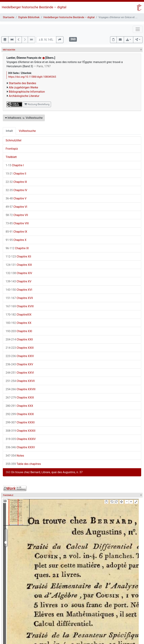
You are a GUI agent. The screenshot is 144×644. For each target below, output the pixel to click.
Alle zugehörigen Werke (23, 87)
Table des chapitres (23, 464)
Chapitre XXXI (20, 414)
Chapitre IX (16, 232)
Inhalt (9, 131)
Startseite (9, 17)
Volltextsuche (27, 131)
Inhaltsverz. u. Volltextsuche (24, 118)
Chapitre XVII (19, 298)
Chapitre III (16, 182)
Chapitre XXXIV (21, 439)
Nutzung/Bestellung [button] (37, 104)
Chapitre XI (17, 248)
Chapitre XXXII (20, 422)
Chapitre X (16, 240)
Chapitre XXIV (20, 356)
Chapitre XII (18, 257)
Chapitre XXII (19, 339)
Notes (15, 456)
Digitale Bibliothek (29, 17)
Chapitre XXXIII (20, 431)
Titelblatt (11, 157)
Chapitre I (15, 165)
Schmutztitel (13, 140)
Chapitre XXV (19, 364)
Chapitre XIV (19, 273)
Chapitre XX (18, 323)
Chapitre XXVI (20, 373)
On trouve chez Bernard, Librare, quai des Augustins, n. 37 (44, 472)
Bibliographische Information (27, 92)
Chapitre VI (16, 207)
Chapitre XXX (19, 406)
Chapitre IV (16, 190)
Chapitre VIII (17, 223)
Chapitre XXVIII (21, 389)
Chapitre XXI (19, 331)
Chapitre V (16, 198)
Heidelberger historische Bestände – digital (34, 7)
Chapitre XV (18, 281)
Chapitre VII (17, 215)
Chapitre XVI (19, 290)
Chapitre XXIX (20, 398)
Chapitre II (16, 174)
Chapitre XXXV (20, 447)
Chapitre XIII (19, 265)
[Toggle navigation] (138, 29)
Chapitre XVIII (20, 306)
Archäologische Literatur (24, 96)
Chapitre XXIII (20, 348)
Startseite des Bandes (23, 83)
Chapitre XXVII (20, 381)
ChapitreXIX (19, 315)
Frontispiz (12, 149)
